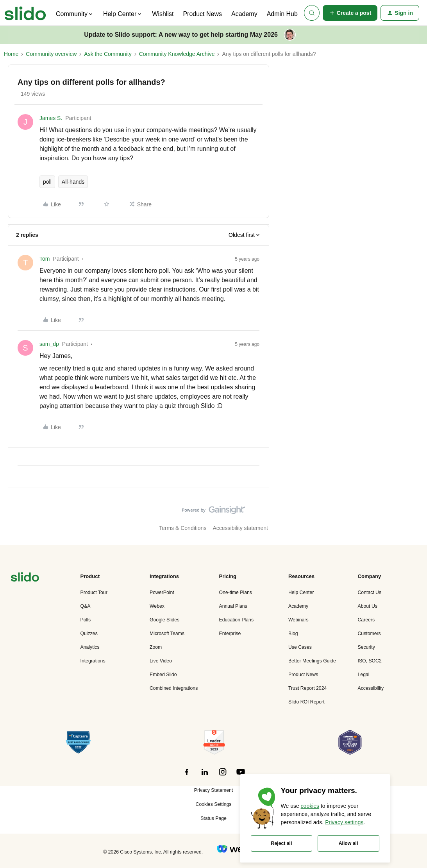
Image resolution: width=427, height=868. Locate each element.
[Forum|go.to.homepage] (25, 13)
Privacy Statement (213, 790)
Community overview (51, 54)
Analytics (90, 647)
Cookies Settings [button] (214, 804)
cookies (310, 806)
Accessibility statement (240, 528)
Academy (244, 14)
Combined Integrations (174, 688)
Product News (202, 14)
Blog (293, 634)
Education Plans (237, 620)
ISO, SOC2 (370, 661)
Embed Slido (163, 675)
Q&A (86, 606)
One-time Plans (236, 592)
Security (366, 647)
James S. (51, 118)
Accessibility (371, 688)
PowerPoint (162, 592)
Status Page (213, 818)
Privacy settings (344, 822)
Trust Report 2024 (307, 688)
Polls (86, 620)
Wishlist (163, 14)
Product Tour (94, 592)
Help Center (301, 592)
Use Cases (300, 647)
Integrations (93, 661)
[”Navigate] (25, 578)
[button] (350, 13)
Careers (366, 620)
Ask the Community (108, 54)
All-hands (73, 182)
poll (47, 182)
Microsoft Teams (167, 634)
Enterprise (230, 634)
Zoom (156, 647)
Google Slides (164, 620)
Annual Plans (233, 606)
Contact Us (370, 592)
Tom (45, 259)
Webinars (298, 620)
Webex (157, 606)
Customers (369, 634)
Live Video (161, 661)
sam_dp (49, 344)
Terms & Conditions (183, 528)
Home (11, 54)
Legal (364, 675)
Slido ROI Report (306, 702)
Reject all (282, 843)
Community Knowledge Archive (177, 54)
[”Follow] (187, 776)
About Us (368, 606)
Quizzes (89, 634)
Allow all (348, 843)
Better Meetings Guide (312, 661)
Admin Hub (282, 14)
